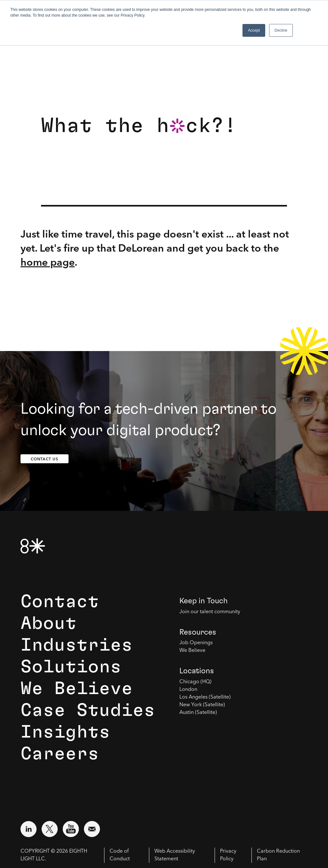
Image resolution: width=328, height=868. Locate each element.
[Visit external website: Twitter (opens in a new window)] (50, 829)
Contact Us (45, 459)
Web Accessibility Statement (175, 855)
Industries (77, 645)
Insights (65, 732)
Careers (60, 754)
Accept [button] (254, 30)
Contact (60, 602)
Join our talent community (210, 612)
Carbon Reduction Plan (278, 855)
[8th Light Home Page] (33, 546)
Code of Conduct (120, 855)
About (49, 623)
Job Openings (196, 643)
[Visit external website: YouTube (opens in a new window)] (71, 829)
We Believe (77, 689)
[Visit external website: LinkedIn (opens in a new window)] (29, 829)
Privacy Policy (228, 855)
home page (48, 262)
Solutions (71, 667)
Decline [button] (281, 30)
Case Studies (88, 710)
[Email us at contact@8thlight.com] (92, 829)
